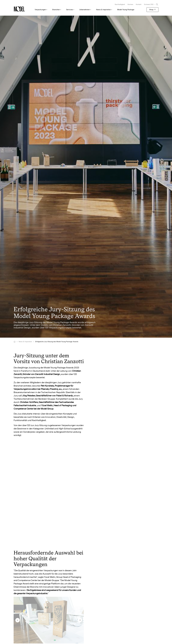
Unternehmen (85, 10)
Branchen (56, 10)
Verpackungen (40, 10)
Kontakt (139, 4)
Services (69, 10)
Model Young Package (126, 10)
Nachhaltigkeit (120, 4)
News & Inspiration (103, 10)
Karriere (130, 4)
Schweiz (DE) (149, 4)
